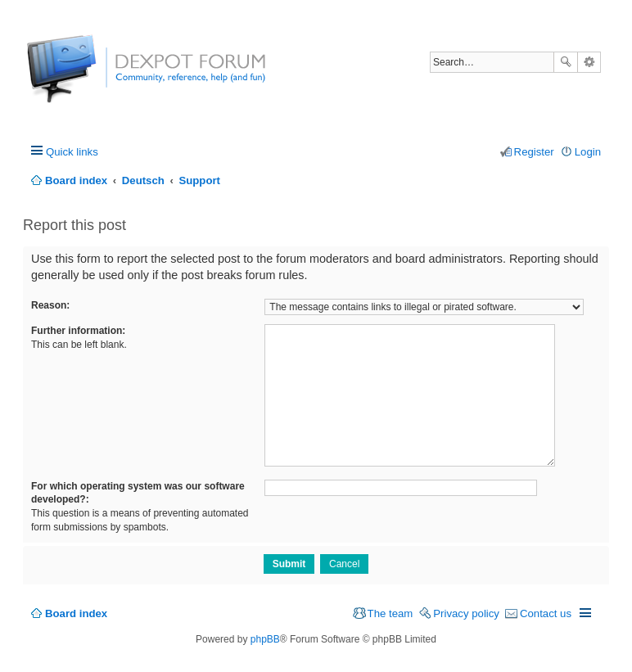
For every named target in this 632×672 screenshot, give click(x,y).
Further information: (78, 331)
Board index (76, 613)
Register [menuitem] (534, 152)
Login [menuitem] (588, 152)
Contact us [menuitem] (546, 613)
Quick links (72, 152)
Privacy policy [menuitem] (466, 613)
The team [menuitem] (390, 613)
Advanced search (589, 62)
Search (566, 62)
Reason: (50, 305)
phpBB (265, 639)
